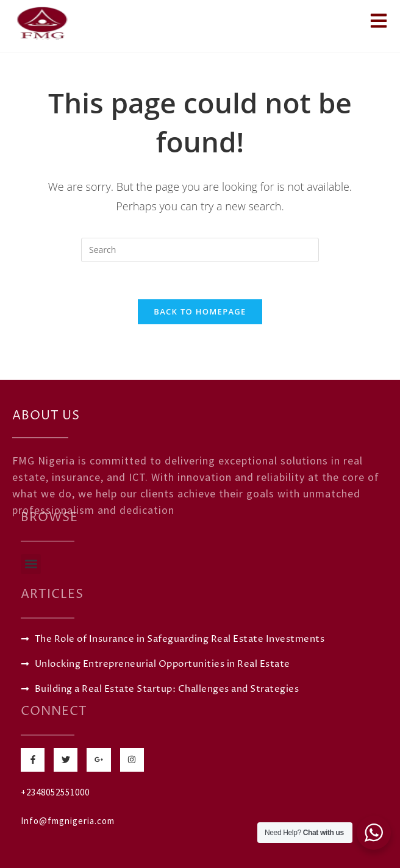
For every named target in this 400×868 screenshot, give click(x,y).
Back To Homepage (200, 311)
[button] (31, 564)
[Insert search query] (200, 250)
